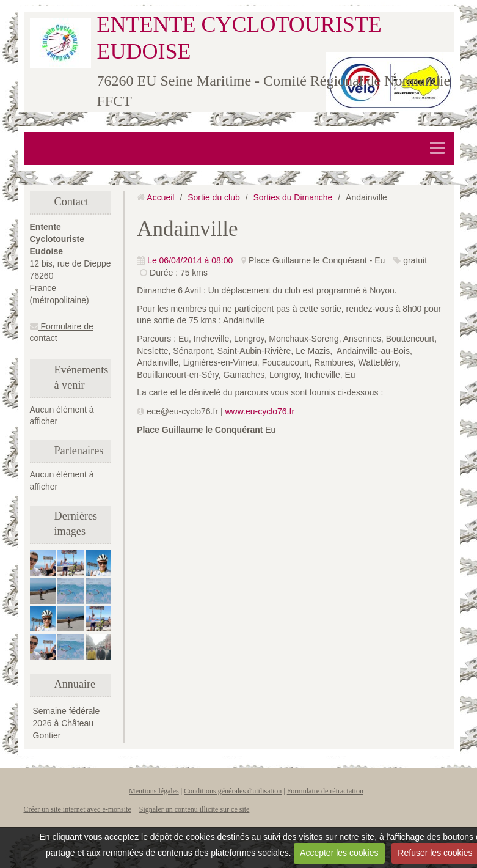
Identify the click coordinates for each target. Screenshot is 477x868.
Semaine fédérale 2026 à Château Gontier (67, 723)
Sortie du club (214, 197)
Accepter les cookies (339, 853)
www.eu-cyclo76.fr (260, 411)
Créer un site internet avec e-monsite (78, 809)
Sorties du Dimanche (293, 197)
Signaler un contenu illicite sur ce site (195, 809)
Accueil (160, 197)
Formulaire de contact (62, 333)
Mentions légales (154, 791)
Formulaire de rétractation (325, 791)
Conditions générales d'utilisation (233, 791)
